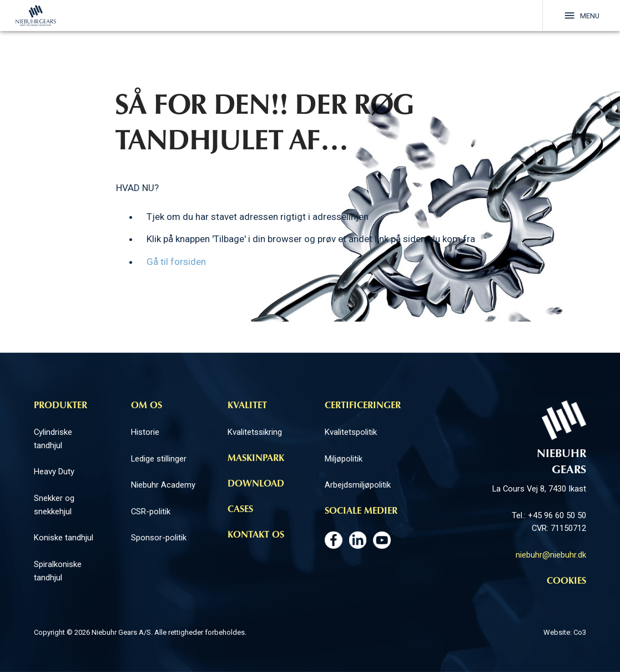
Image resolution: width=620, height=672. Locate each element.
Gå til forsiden (176, 262)
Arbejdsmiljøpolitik (358, 485)
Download (256, 484)
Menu (581, 16)
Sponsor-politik (159, 538)
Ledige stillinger (159, 459)
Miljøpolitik (344, 459)
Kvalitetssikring (255, 432)
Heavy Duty (54, 472)
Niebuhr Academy (163, 485)
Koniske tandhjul (64, 538)
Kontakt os (256, 535)
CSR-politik (151, 511)
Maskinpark (256, 459)
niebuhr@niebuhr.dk (551, 555)
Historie (145, 432)
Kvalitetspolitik (351, 432)
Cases (240, 510)
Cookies (566, 581)
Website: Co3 (565, 632)
